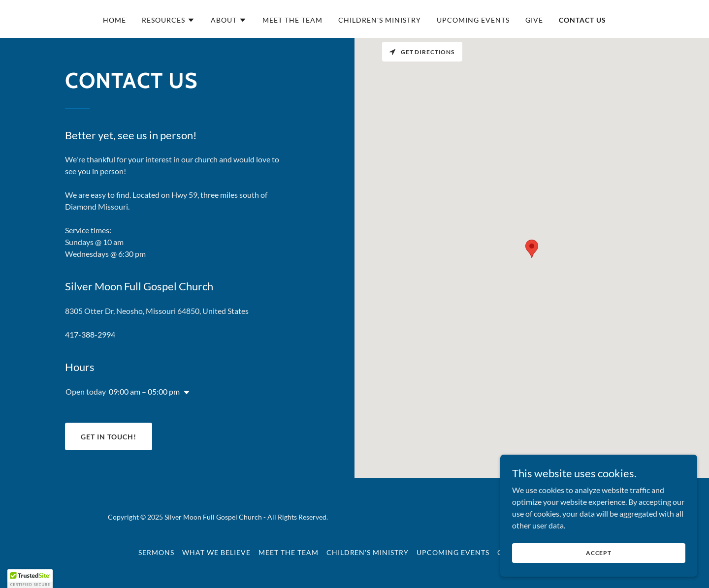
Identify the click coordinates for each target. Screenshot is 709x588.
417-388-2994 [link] (90, 334)
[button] (168, 20)
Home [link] (114, 20)
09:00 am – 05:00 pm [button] (144, 391)
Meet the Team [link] (292, 20)
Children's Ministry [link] (380, 20)
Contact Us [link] (582, 20)
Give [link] (534, 20)
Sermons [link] (156, 552)
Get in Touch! (109, 437)
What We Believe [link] (216, 552)
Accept (599, 553)
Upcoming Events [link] (473, 20)
